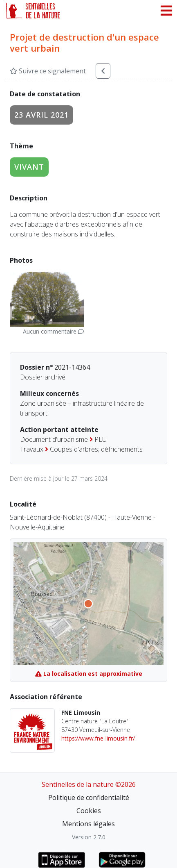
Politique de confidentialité (89, 798)
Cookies (89, 811)
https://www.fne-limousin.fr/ (98, 738)
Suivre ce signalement (48, 71)
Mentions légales (88, 824)
